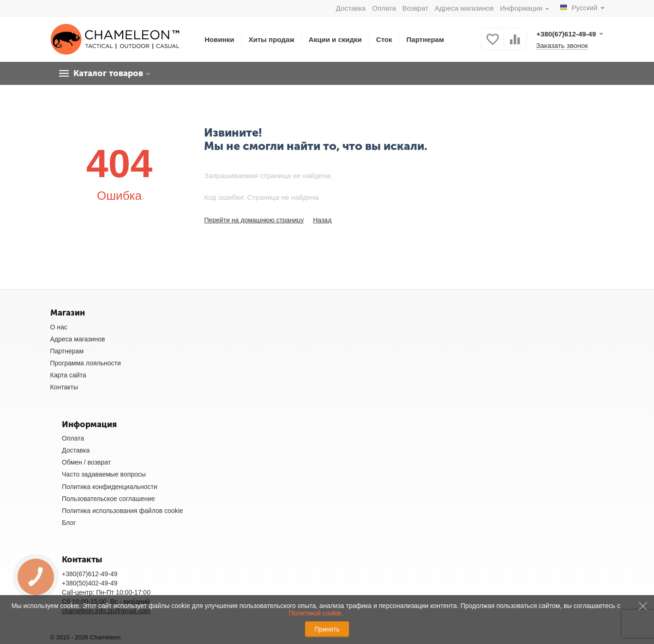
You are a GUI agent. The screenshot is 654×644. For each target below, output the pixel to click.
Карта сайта (68, 375)
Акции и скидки (335, 39)
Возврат (415, 8)
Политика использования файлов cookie (123, 511)
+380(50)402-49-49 (90, 583)
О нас (59, 327)
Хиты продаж (272, 39)
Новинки (219, 39)
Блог (69, 523)
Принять (327, 629)
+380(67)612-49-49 (90, 574)
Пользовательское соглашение (108, 499)
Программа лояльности (86, 363)
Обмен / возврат (86, 462)
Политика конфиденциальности (110, 487)
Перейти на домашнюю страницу (254, 220)
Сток (384, 39)
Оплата (384, 8)
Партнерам (426, 39)
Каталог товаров (108, 73)
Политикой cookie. (316, 613)
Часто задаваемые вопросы (104, 474)
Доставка (351, 8)
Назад (322, 220)
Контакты (64, 387)
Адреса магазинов (464, 8)
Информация (522, 8)
